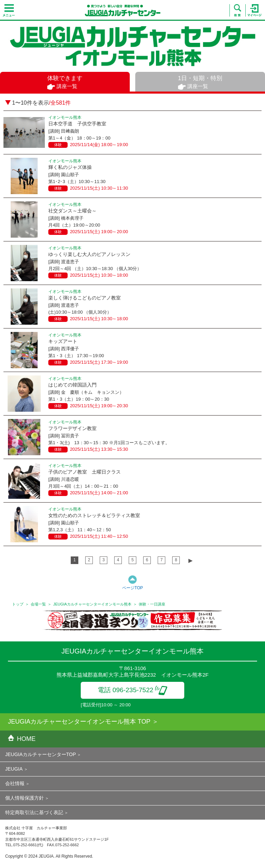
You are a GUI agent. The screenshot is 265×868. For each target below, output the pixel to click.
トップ (18, 604)
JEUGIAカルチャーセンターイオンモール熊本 (92, 604)
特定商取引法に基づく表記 (34, 812)
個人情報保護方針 (24, 798)
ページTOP (132, 588)
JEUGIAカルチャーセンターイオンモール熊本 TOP (79, 722)
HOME (22, 739)
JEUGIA (14, 769)
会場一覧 (38, 604)
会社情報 (15, 783)
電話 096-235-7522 (133, 690)
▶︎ (190, 560)
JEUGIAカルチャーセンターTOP (41, 754)
